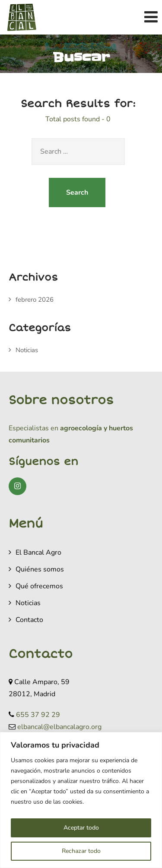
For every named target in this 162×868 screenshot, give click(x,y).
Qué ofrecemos (39, 586)
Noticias (27, 350)
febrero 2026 (35, 300)
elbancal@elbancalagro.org (59, 727)
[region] (81, 800)
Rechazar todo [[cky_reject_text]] (81, 851)
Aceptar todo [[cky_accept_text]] (81, 828)
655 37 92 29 (38, 715)
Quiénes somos (40, 569)
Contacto (29, 620)
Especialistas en (33, 428)
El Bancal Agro (38, 552)
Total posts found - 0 (78, 119)
